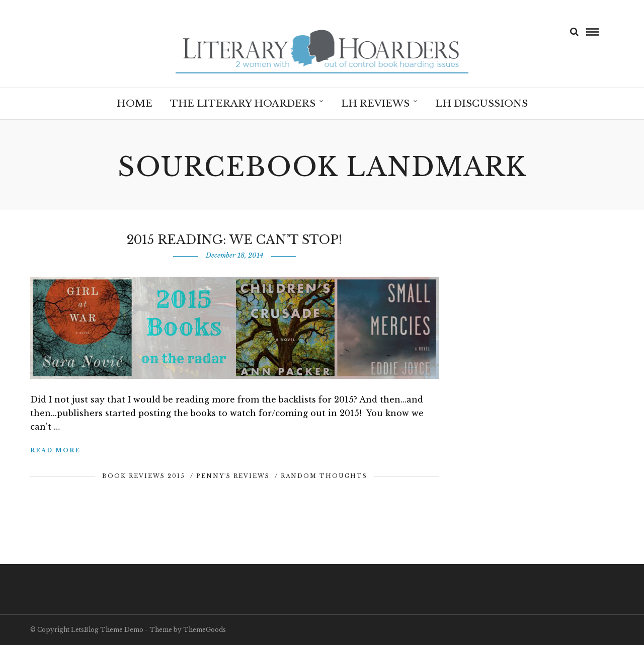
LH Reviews (375, 103)
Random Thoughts (324, 476)
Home (135, 103)
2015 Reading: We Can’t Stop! (234, 240)
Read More (55, 450)
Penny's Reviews (233, 476)
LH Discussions (481, 103)
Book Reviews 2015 (144, 476)
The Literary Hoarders (243, 103)
